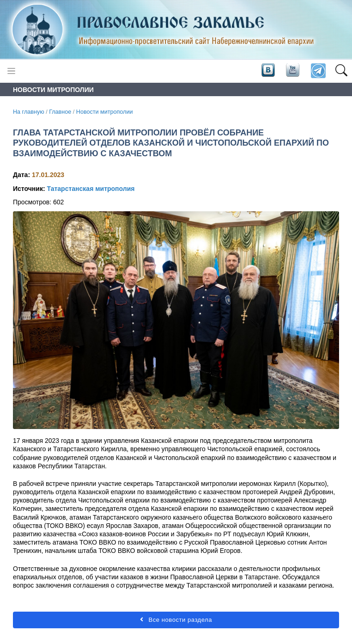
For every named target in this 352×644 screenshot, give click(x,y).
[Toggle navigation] (11, 71)
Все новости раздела (176, 620)
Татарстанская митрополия (91, 189)
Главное (60, 112)
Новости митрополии (105, 112)
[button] (341, 71)
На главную (29, 112)
